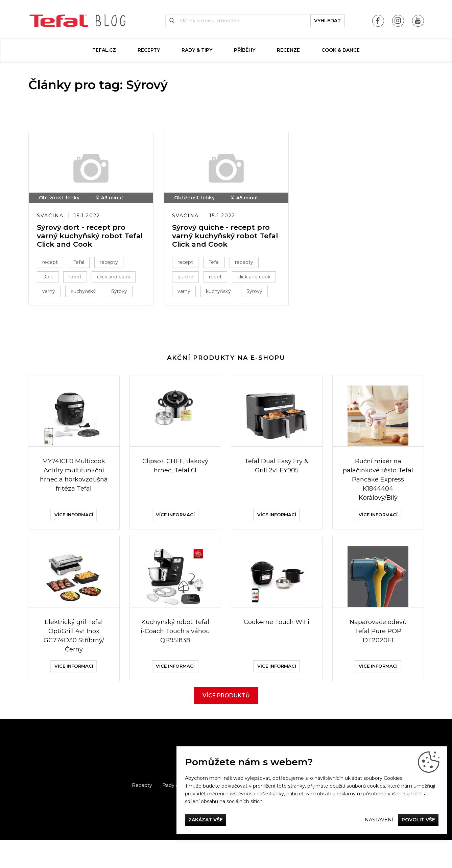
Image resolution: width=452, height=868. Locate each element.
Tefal (81, 264)
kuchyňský (85, 293)
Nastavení (379, 820)
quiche (187, 279)
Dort (50, 279)
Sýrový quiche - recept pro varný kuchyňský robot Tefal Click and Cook (223, 237)
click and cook (116, 279)
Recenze (288, 50)
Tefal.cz (104, 50)
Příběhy (245, 50)
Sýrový (121, 293)
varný (51, 293)
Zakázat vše (206, 820)
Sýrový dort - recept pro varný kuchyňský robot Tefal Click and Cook (83, 237)
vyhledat (327, 21)
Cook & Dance (341, 50)
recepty (111, 264)
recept (52, 264)
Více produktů (226, 724)
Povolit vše (418, 820)
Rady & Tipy (197, 50)
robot (77, 279)
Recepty (149, 50)
